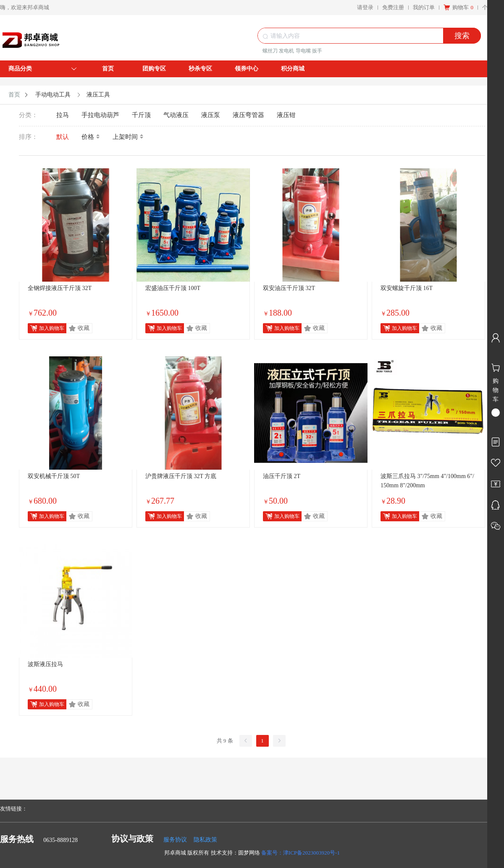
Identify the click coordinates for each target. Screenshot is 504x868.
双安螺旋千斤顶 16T (407, 288)
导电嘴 (303, 51)
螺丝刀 (270, 51)
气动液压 (176, 115)
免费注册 (393, 7)
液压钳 (286, 115)
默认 (63, 137)
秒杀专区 (200, 69)
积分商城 (293, 69)
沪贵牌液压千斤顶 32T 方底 (181, 476)
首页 (108, 69)
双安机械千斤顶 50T (54, 476)
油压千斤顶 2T (282, 476)
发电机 (286, 51)
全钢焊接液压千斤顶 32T (60, 288)
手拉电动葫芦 (100, 115)
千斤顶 (141, 115)
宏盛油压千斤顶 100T (173, 288)
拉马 (63, 115)
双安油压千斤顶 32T (289, 288)
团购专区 (154, 69)
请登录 (365, 7)
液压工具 (98, 95)
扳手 (317, 51)
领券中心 (247, 69)
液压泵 (211, 115)
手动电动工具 (53, 95)
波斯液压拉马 (45, 664)
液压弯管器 (248, 115)
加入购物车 (52, 328)
